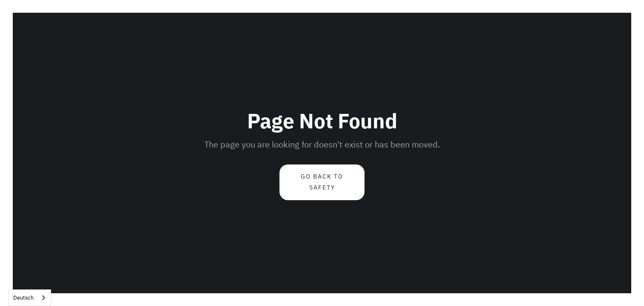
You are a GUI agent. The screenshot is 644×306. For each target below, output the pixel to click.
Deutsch (23, 298)
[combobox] (30, 298)
